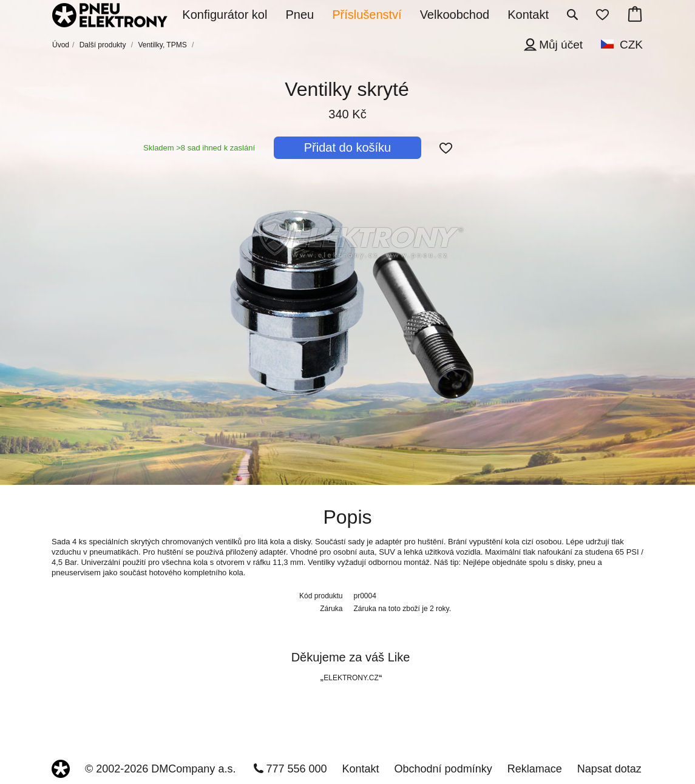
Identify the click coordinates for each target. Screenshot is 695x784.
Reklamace (535, 769)
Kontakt (361, 769)
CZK (631, 45)
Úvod (61, 45)
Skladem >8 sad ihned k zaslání (199, 148)
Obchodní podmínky (443, 769)
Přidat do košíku (347, 147)
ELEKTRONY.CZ (351, 678)
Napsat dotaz (609, 769)
